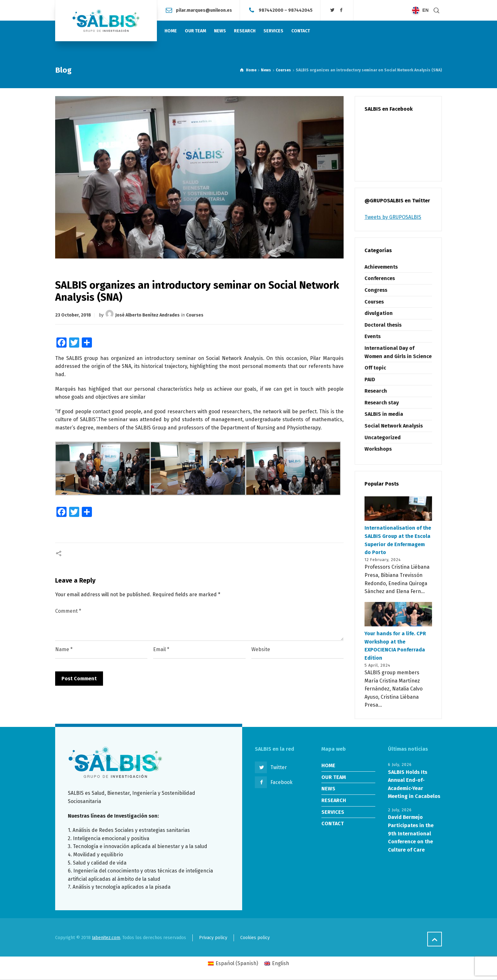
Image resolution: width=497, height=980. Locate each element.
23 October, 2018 (73, 315)
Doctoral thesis (383, 325)
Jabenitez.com (106, 938)
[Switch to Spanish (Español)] (233, 964)
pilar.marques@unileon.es (204, 10)
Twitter (279, 767)
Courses (195, 315)
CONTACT (333, 823)
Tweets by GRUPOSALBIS (393, 217)
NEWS (328, 789)
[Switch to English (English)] (277, 964)
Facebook (281, 782)
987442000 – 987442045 (286, 10)
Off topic (375, 368)
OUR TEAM (334, 777)
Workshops (378, 449)
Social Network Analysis (394, 426)
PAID (370, 379)
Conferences (380, 278)
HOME (328, 765)
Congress (376, 290)
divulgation (379, 313)
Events (373, 336)
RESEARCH (334, 800)
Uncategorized (383, 438)
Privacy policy (213, 938)
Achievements (381, 267)
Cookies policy (255, 938)
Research (376, 391)
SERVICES (333, 812)
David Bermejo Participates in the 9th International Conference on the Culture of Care (411, 833)
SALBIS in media (384, 414)
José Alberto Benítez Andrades (148, 315)
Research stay (382, 403)
